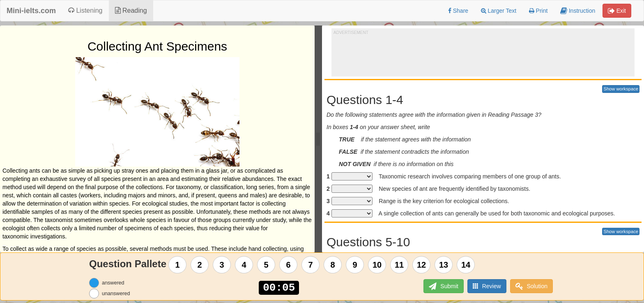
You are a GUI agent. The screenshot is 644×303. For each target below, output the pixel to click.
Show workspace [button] (621, 89)
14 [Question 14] (466, 265)
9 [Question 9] (355, 265)
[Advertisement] (483, 54)
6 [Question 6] (289, 265)
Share (458, 11)
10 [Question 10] (377, 265)
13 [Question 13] (444, 265)
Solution (531, 286)
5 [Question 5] (266, 265)
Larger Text (499, 11)
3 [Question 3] (222, 265)
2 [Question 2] (200, 265)
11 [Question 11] (399, 265)
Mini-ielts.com (31, 11)
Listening (85, 10)
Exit (617, 11)
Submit (443, 286)
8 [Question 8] (333, 265)
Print (538, 11)
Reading (131, 10)
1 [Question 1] (178, 265)
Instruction (578, 11)
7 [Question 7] (311, 265)
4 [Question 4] (244, 265)
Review (487, 286)
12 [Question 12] (421, 265)
